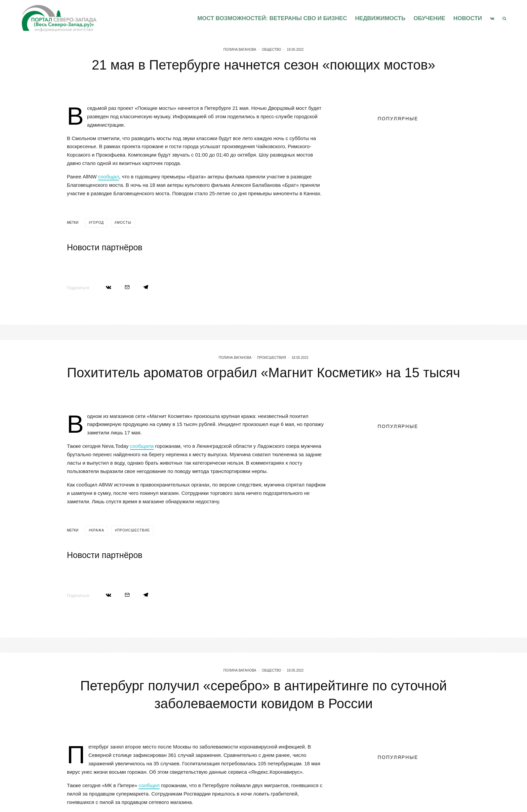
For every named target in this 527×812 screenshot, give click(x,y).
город (97, 223)
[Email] (127, 287)
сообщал (109, 177)
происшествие (134, 566)
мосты (124, 223)
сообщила (142, 482)
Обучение (429, 18)
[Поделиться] (109, 287)
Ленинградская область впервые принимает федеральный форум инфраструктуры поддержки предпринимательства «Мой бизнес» (408, 215)
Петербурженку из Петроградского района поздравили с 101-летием (410, 250)
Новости (468, 18)
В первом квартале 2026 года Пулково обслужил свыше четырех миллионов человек (410, 180)
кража (98, 566)
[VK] (492, 18)
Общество (272, 50)
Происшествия (272, 393)
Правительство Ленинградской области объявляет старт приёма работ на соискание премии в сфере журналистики (395, 151)
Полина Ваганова (240, 50)
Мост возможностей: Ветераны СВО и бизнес (272, 18)
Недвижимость (380, 18)
